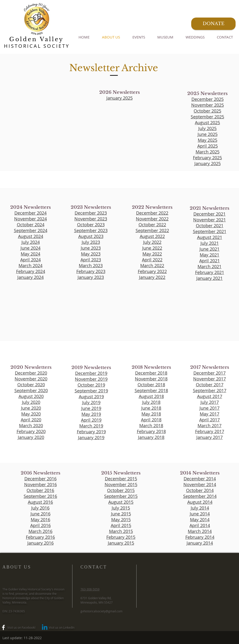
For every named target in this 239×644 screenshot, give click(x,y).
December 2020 (31, 373)
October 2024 (31, 225)
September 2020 (31, 390)
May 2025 (208, 140)
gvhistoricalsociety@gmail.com (101, 611)
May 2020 (31, 414)
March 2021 (209, 266)
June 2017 (209, 408)
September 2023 (91, 230)
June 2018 (151, 408)
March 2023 (91, 265)
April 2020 (31, 420)
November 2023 (91, 219)
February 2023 (91, 271)
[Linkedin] (45, 628)
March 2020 (31, 426)
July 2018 (151, 402)
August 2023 (91, 236)
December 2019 (91, 373)
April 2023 (91, 260)
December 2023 (91, 213)
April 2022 (152, 260)
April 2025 (208, 146)
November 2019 (91, 379)
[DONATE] (213, 24)
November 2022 (152, 219)
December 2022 (152, 213)
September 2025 (207, 117)
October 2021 (210, 226)
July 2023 (91, 242)
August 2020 (31, 396)
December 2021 (209, 214)
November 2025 (208, 105)
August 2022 (152, 236)
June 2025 (208, 134)
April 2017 (209, 420)
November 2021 (209, 220)
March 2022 (152, 265)
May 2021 (209, 255)
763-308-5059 (90, 589)
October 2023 (91, 225)
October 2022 (152, 225)
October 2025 (207, 111)
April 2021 (209, 261)
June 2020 (31, 408)
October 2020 (31, 385)
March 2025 (208, 152)
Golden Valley (37, 39)
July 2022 (152, 242)
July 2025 (207, 128)
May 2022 (152, 254)
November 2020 (31, 379)
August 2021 (210, 237)
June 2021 (209, 249)
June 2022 (152, 248)
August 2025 (207, 123)
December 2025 (208, 99)
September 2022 (152, 230)
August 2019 (91, 397)
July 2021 (210, 243)
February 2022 (152, 271)
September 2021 (210, 231)
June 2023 (91, 248)
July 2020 (31, 402)
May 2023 (91, 254)
